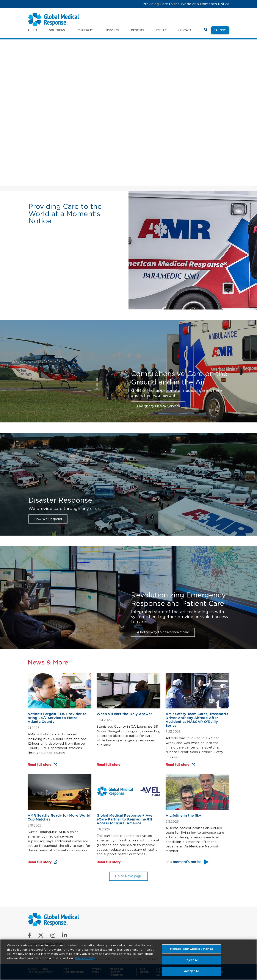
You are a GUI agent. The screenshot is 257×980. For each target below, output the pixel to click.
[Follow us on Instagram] (53, 936)
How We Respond (48, 519)
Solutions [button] (57, 30)
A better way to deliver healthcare (163, 632)
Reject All (191, 960)
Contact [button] (185, 30)
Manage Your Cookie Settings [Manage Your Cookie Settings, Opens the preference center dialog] (192, 949)
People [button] (161, 30)
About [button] (32, 30)
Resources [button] (85, 30)
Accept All (191, 971)
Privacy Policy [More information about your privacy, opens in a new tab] (85, 958)
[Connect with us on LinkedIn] (65, 936)
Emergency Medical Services (158, 406)
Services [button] (112, 30)
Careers (222, 30)
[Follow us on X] (41, 936)
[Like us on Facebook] (29, 936)
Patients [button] (138, 30)
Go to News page (128, 876)
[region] (128, 960)
